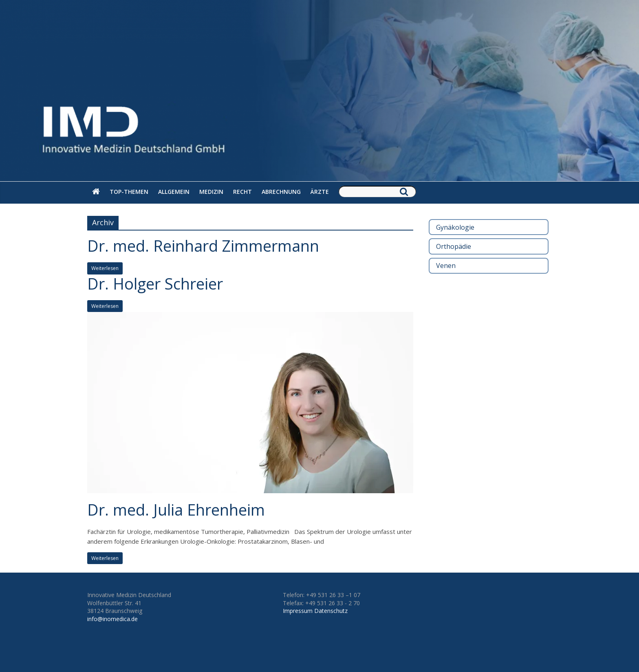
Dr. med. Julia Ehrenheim (176, 509)
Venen (446, 266)
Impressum (298, 611)
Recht (242, 192)
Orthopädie (454, 246)
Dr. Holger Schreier (155, 283)
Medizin (211, 192)
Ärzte (320, 192)
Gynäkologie (455, 227)
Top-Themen (129, 192)
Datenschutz (331, 611)
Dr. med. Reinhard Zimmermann (203, 246)
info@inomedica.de (112, 619)
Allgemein (174, 192)
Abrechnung (281, 192)
